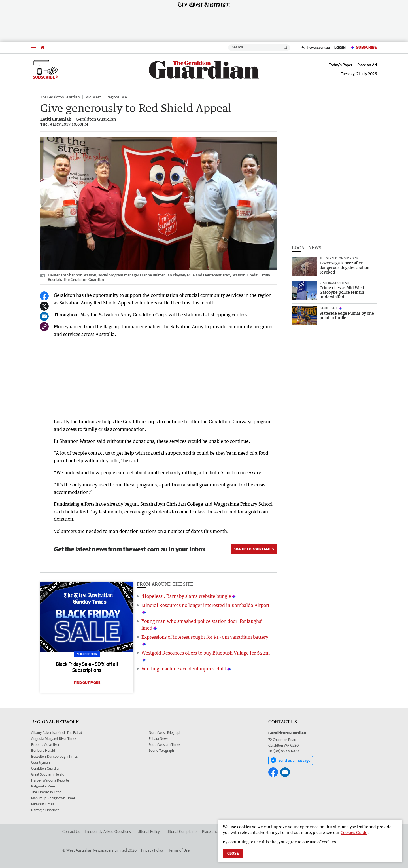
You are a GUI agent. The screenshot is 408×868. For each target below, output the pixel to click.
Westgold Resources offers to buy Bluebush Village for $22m (206, 653)
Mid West (93, 97)
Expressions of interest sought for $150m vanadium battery (205, 637)
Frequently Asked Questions (108, 831)
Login (340, 48)
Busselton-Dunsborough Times (54, 756)
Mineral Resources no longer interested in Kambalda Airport (205, 605)
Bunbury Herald (43, 750)
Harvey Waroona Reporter (51, 780)
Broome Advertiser (45, 745)
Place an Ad (367, 65)
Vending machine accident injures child (184, 669)
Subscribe (364, 47)
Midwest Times (42, 804)
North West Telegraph (165, 733)
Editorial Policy (148, 831)
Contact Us (71, 831)
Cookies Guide (354, 832)
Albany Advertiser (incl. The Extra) (57, 733)
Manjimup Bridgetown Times (53, 798)
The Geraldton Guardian (60, 97)
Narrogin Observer (45, 810)
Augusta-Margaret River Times (54, 739)
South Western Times (165, 745)
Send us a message (291, 760)
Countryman (41, 762)
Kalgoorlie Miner (43, 786)
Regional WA (117, 97)
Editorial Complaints (181, 831)
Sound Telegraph (161, 750)
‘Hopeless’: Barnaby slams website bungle (186, 596)
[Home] (43, 48)
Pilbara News (159, 739)
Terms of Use (179, 850)
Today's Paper (341, 65)
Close (233, 853)
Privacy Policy (152, 850)
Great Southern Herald (48, 774)
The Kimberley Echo (46, 792)
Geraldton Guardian (46, 768)
